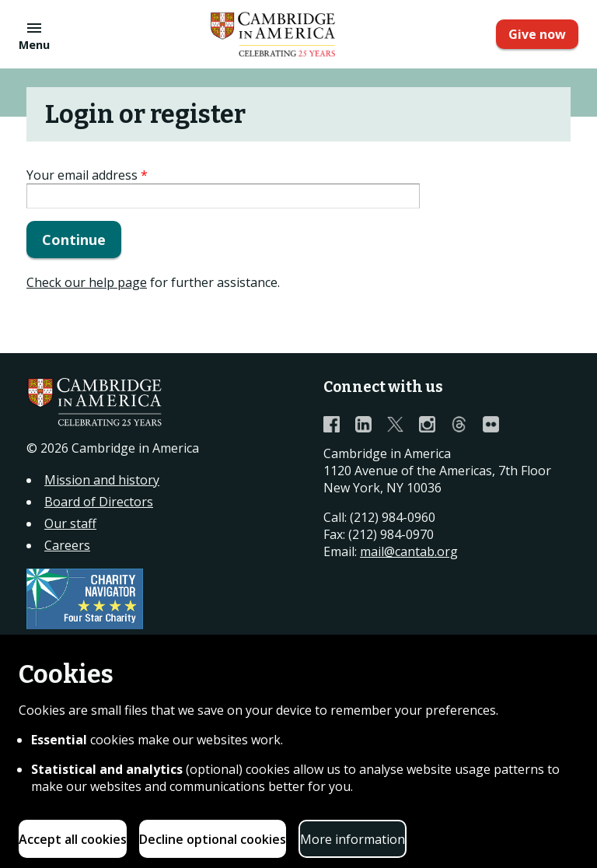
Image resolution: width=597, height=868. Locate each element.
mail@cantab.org (409, 551)
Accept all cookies (73, 839)
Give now (537, 34)
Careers (67, 545)
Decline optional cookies (213, 839)
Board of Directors (99, 502)
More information (353, 839)
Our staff (70, 523)
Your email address (87, 175)
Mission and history (102, 480)
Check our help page (87, 282)
